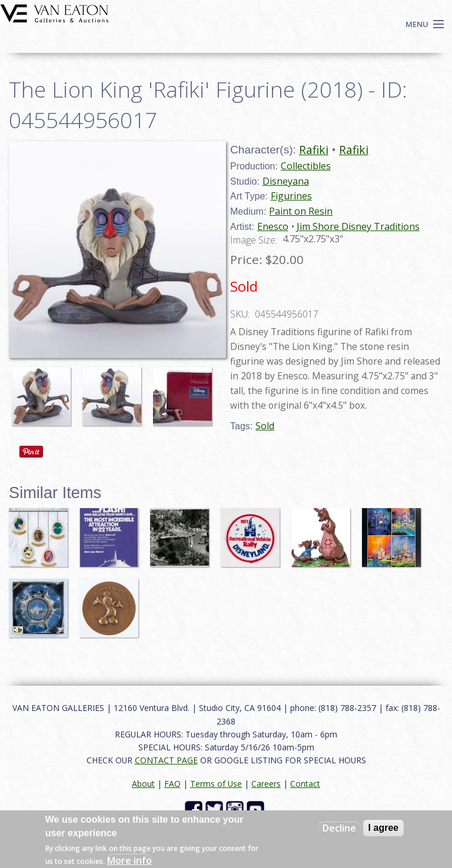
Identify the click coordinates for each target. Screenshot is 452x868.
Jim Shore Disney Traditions (358, 226)
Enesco (273, 226)
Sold (265, 426)
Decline (339, 828)
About (143, 784)
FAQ (172, 784)
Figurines (291, 196)
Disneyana (286, 181)
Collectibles (306, 166)
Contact (305, 784)
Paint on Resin (301, 211)
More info (129, 860)
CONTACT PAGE (166, 760)
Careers (266, 784)
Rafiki (314, 150)
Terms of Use (216, 784)
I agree (384, 828)
